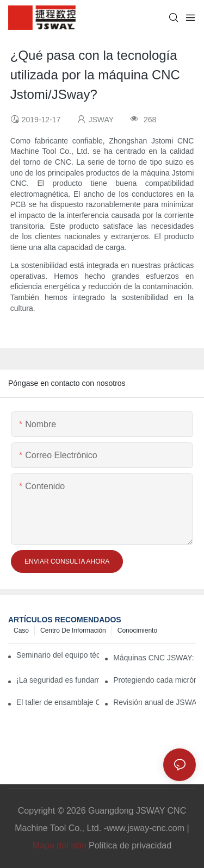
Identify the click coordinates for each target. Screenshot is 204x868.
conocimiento (137, 630)
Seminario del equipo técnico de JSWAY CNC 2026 (58, 655)
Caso (21, 630)
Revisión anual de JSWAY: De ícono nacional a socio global (154, 702)
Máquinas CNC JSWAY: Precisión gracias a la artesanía (154, 658)
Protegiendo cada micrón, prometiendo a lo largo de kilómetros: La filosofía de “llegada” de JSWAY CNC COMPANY (154, 680)
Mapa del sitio (60, 845)
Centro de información (73, 630)
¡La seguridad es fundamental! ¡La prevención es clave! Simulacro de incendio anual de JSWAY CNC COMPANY (58, 680)
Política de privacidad (130, 845)
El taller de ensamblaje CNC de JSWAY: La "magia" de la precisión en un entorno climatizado (58, 702)
